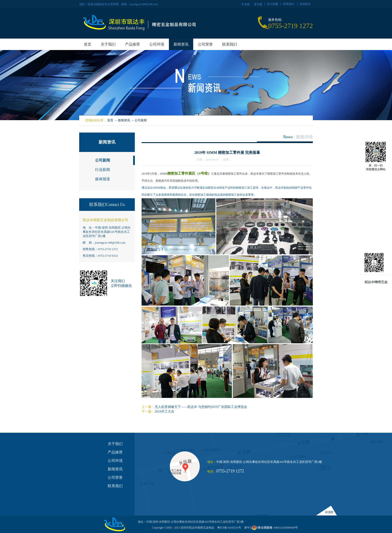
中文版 (246, 4)
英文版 (258, 4)
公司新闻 (141, 120)
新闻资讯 (124, 120)
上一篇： (194, 407)
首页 (88, 44)
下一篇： (158, 412)
